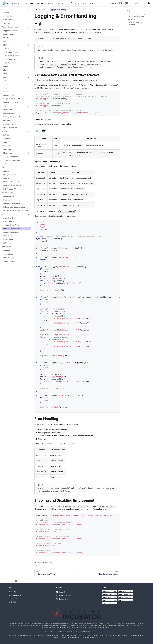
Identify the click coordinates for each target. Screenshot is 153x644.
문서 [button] (24, 3)
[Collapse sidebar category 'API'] (28, 167)
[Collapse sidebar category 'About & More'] (28, 247)
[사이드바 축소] (16, 581)
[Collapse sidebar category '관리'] (28, 214)
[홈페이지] (36, 10)
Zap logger (40, 154)
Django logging (79, 67)
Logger (66, 166)
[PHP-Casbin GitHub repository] (126, 594)
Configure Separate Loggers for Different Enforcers (138, 15)
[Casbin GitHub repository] (110, 591)
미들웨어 (12, 602)
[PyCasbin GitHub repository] (110, 597)
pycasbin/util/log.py (45, 67)
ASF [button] (83, 3)
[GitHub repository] (120, 3)
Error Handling (132, 19)
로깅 (128, 11)
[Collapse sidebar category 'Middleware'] (28, 153)
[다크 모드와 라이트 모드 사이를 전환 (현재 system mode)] (149, 3)
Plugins (32, 3)
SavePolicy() (41, 472)
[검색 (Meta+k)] (138, 3)
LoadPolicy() (41, 466)
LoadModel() (41, 461)
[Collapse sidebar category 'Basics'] (28, 9)
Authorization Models (46, 3)
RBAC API (13, 599)
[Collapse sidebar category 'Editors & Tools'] (28, 236)
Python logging (63, 67)
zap (68, 152)
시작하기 (12, 592)
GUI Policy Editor (65, 3)
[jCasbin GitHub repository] (126, 591)
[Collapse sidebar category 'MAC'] (28, 77)
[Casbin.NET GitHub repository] (126, 597)
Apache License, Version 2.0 (99, 631)
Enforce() (40, 477)
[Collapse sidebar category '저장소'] (28, 106)
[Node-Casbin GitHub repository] (110, 594)
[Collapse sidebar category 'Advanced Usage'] (28, 193)
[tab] (37, 131)
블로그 (77, 3)
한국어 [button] (111, 3)
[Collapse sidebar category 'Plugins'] (28, 131)
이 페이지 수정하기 (43, 562)
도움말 (91, 3)
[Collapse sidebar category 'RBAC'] (28, 45)
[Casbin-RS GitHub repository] (126, 600)
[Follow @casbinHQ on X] (110, 603)
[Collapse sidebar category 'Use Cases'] (28, 120)
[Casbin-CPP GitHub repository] (110, 600)
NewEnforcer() (42, 455)
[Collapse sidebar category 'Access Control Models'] (28, 27)
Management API (16, 595)
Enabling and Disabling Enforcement (134, 23)
